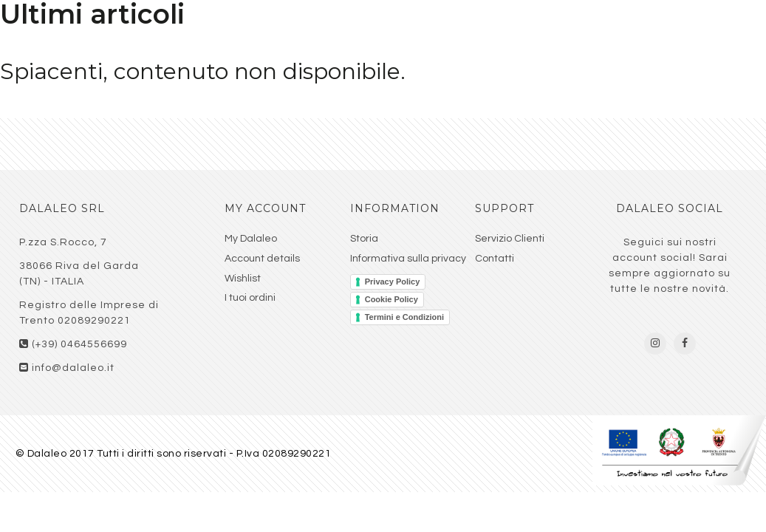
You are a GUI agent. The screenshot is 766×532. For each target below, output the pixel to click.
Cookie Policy (391, 299)
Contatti (495, 259)
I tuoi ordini (250, 298)
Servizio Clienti (510, 239)
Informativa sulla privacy (408, 259)
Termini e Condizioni (404, 317)
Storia (364, 239)
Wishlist (243, 279)
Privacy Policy (393, 282)
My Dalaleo (251, 239)
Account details (262, 259)
